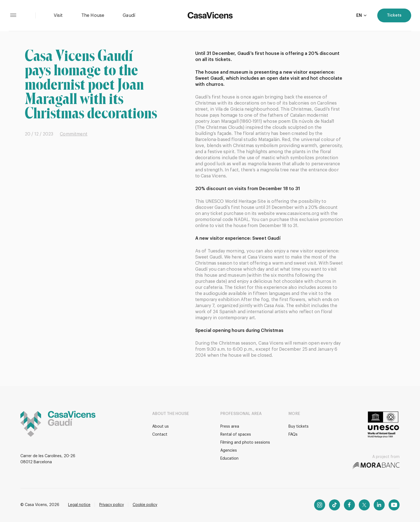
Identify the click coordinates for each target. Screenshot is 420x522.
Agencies (229, 451)
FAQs (293, 435)
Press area (230, 427)
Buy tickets (299, 427)
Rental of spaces (236, 435)
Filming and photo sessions (245, 443)
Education (229, 459)
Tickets (394, 15)
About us (160, 427)
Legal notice (79, 505)
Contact (160, 435)
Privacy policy (112, 505)
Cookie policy (145, 505)
